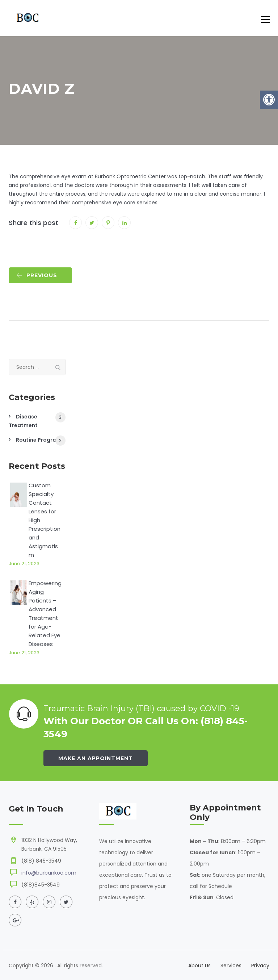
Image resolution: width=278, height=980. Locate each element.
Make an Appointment (96, 758)
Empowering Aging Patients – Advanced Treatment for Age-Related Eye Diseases (45, 614)
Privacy (260, 966)
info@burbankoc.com (49, 873)
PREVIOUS (37, 275)
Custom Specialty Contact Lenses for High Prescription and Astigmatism (45, 520)
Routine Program (39, 440)
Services (231, 966)
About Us (199, 966)
